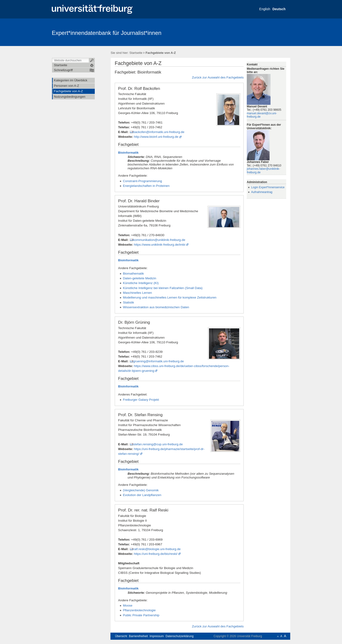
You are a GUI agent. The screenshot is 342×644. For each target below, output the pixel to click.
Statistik (128, 302)
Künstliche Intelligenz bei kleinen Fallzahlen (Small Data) (163, 288)
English (265, 9)
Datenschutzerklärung (180, 636)
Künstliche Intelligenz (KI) (141, 283)
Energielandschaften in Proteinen (146, 186)
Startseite (136, 53)
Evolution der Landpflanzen (142, 495)
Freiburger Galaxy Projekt (141, 400)
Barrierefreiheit (138, 636)
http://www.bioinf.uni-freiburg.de (156, 137)
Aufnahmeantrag (262, 192)
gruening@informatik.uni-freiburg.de (159, 361)
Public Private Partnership (141, 615)
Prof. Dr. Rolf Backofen (139, 88)
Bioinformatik (128, 153)
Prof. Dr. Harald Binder (139, 201)
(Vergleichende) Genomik (141, 490)
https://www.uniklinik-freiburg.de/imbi (160, 245)
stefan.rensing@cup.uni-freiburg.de (158, 444)
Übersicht (121, 636)
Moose (128, 605)
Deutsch (279, 9)
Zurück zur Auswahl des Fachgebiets (218, 77)
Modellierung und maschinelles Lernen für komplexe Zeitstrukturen (170, 297)
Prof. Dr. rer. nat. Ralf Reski (143, 510)
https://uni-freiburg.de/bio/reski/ (156, 554)
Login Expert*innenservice (268, 187)
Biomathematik (133, 274)
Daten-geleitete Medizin (139, 278)
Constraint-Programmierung (142, 181)
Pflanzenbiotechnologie (139, 610)
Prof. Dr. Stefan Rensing (140, 415)
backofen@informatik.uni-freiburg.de (159, 132)
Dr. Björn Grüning (134, 322)
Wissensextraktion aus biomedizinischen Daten (156, 307)
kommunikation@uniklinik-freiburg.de (159, 240)
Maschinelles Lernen (137, 293)
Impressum (157, 636)
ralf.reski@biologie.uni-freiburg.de (157, 549)
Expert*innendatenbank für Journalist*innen (107, 33)
